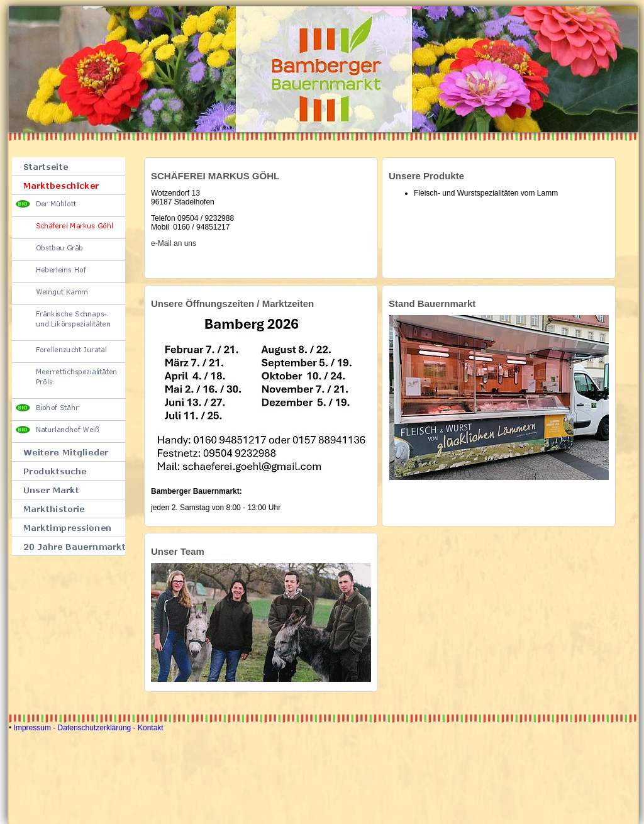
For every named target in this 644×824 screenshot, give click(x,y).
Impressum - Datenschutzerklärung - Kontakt (89, 728)
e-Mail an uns (174, 243)
